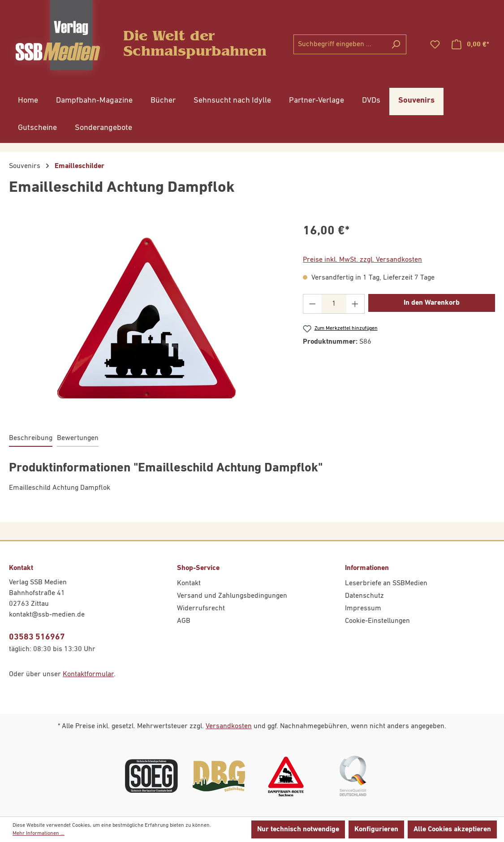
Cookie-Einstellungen (377, 621)
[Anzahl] (334, 304)
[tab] (31, 439)
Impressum (363, 609)
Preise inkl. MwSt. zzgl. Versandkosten (362, 260)
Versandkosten (229, 726)
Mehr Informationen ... (39, 833)
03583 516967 (37, 637)
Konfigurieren (376, 829)
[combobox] (340, 44)
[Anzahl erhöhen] (355, 304)
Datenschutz (364, 596)
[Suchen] (396, 44)
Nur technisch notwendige (298, 829)
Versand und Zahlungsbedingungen (232, 596)
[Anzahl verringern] (312, 304)
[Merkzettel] (435, 45)
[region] (147, 318)
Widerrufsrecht (201, 609)
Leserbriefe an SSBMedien (386, 583)
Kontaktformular (88, 674)
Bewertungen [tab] (78, 438)
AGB (184, 621)
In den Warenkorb (432, 303)
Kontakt (189, 583)
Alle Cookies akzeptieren (452, 829)
